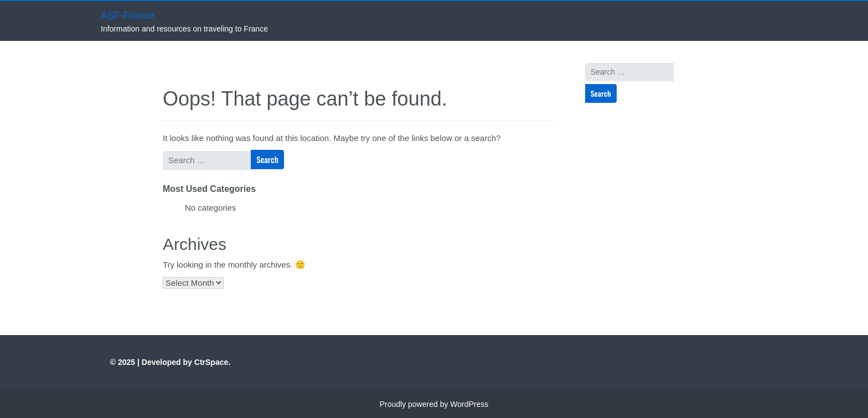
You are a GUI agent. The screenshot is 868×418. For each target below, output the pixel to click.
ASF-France (128, 15)
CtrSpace (211, 362)
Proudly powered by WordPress (434, 404)
